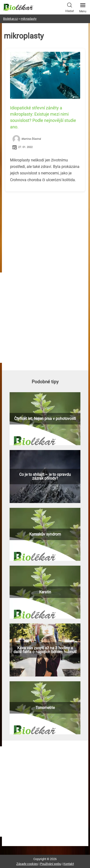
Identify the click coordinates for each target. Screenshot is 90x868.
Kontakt (69, 864)
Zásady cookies (27, 864)
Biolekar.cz (10, 19)
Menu (83, 7)
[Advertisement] (45, 229)
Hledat (70, 7)
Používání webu (51, 864)
